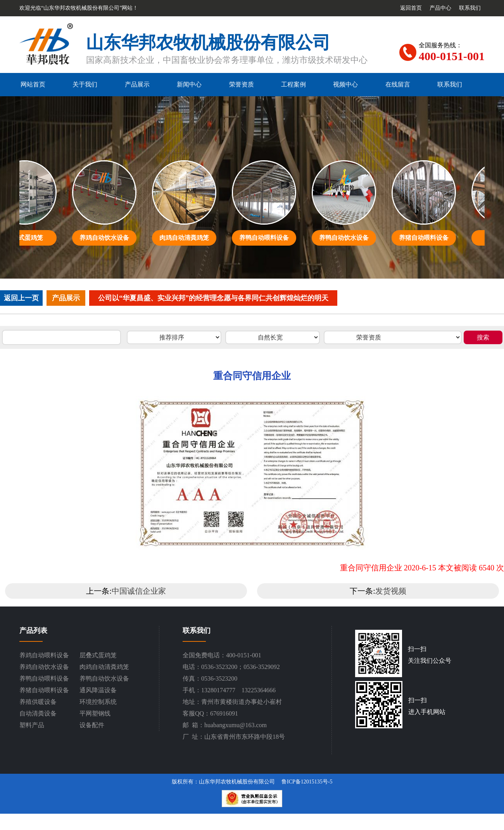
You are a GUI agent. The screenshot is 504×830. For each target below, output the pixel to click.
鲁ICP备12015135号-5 (307, 782)
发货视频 (391, 591)
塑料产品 (32, 725)
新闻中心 (189, 84)
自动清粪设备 (38, 713)
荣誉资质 (242, 84)
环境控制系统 (98, 702)
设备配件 (92, 725)
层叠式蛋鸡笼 (98, 655)
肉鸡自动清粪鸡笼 (104, 667)
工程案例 (293, 84)
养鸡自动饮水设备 (44, 667)
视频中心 (345, 84)
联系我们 (470, 8)
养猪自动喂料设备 (44, 690)
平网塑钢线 (95, 713)
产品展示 (137, 84)
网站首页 (33, 84)
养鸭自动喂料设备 (44, 678)
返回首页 (411, 8)
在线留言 (398, 84)
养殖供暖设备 (38, 702)
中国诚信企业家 (139, 591)
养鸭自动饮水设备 (104, 678)
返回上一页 (21, 298)
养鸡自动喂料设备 (44, 655)
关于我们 (85, 84)
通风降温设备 (98, 690)
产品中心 (440, 8)
